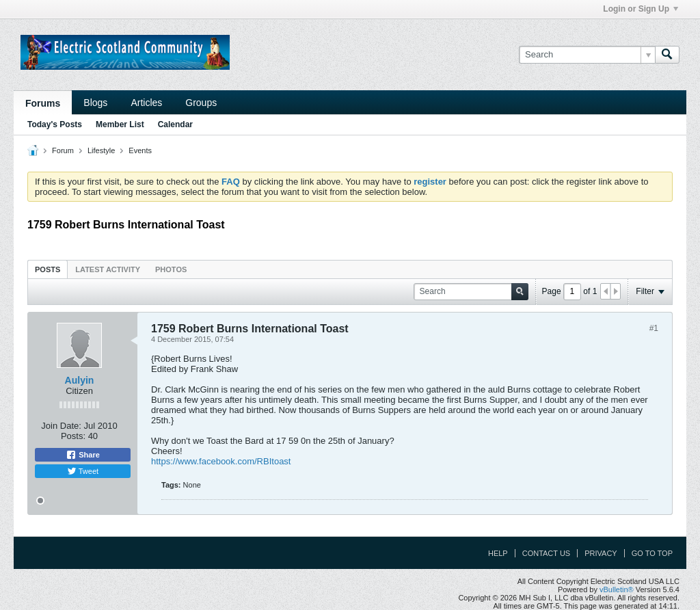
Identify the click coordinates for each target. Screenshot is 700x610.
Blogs (95, 103)
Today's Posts (55, 124)
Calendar (175, 124)
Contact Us (547, 553)
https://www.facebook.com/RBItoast (221, 461)
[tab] (48, 269)
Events (140, 150)
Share (83, 455)
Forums (43, 103)
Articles (146, 103)
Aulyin (80, 380)
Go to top (652, 553)
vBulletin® (617, 589)
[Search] (587, 55)
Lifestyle (101, 150)
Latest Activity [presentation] (108, 269)
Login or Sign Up (641, 9)
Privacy (601, 553)
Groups (201, 103)
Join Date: (61, 426)
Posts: (73, 436)
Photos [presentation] (171, 269)
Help (498, 553)
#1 (654, 328)
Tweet (83, 471)
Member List (120, 124)
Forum (63, 150)
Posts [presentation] (48, 269)
